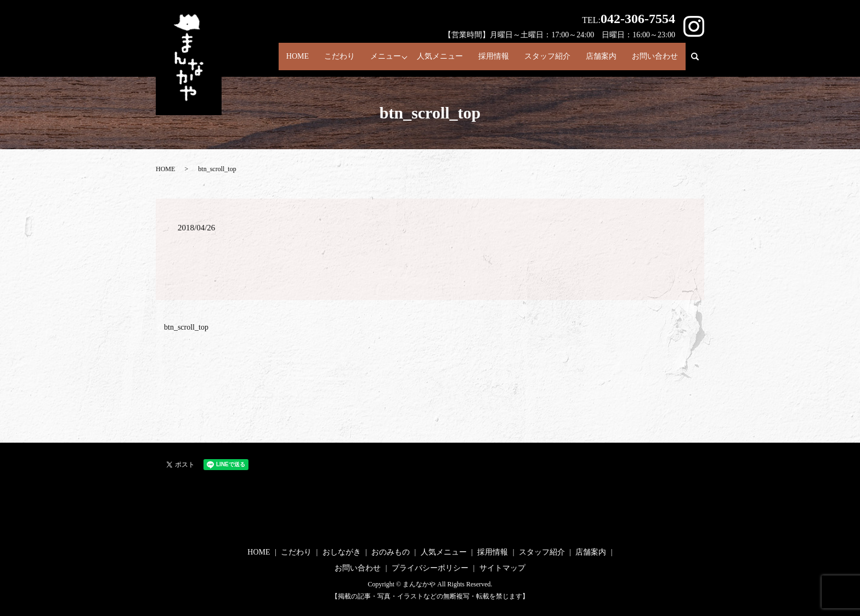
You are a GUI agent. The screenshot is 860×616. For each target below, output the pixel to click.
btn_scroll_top (186, 327)
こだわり (322, 58)
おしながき (342, 552)
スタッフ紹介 (540, 58)
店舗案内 (597, 58)
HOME (276, 58)
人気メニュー (426, 58)
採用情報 (483, 58)
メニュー (371, 58)
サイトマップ (502, 568)
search (700, 62)
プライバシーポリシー (430, 568)
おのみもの (391, 552)
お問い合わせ (654, 58)
